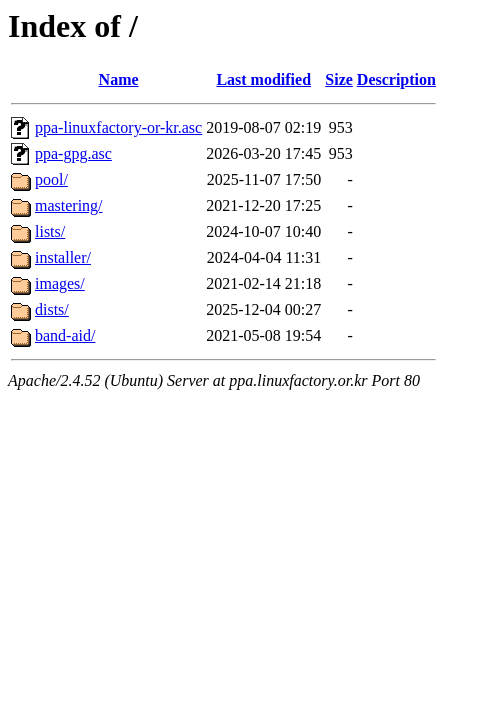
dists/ (52, 309)
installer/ (63, 257)
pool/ (51, 179)
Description (396, 79)
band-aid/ (65, 335)
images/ (60, 283)
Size (339, 79)
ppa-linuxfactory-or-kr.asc (118, 127)
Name (119, 79)
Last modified (263, 79)
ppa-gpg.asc (73, 153)
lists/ (50, 231)
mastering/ (69, 205)
